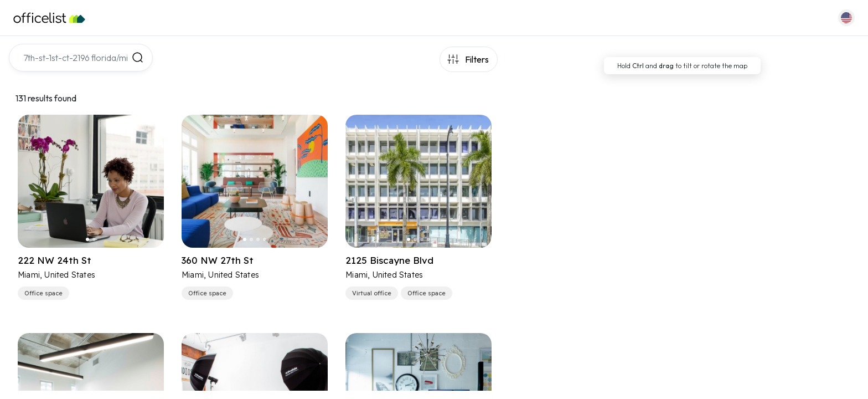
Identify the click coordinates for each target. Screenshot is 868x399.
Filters (477, 59)
